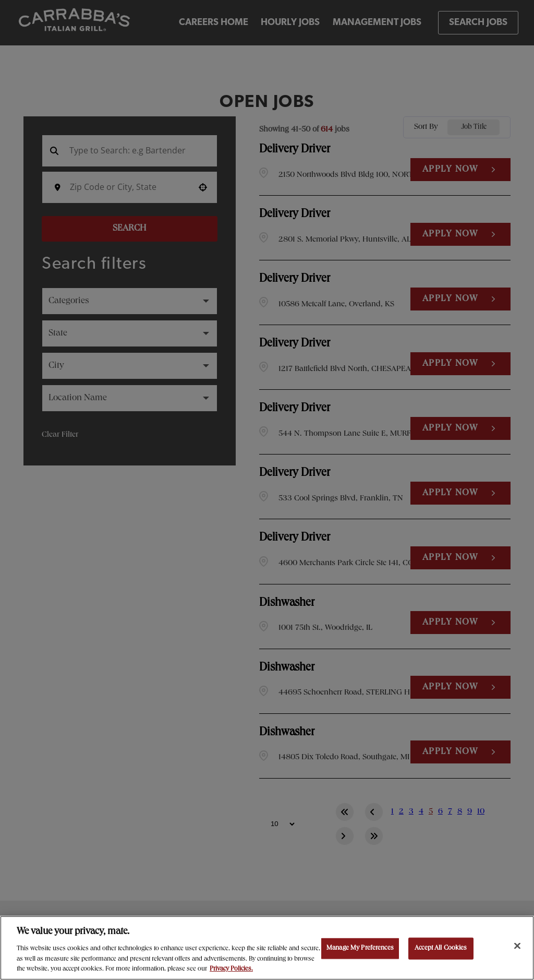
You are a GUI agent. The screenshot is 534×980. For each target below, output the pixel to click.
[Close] (517, 946)
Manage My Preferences (360, 948)
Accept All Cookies (441, 948)
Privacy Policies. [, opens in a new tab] (231, 969)
